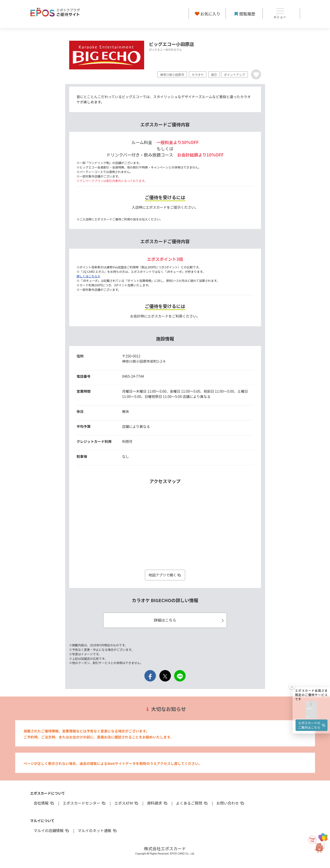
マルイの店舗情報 (52, 830)
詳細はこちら (189, 620)
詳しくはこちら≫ (89, 276)
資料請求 (157, 803)
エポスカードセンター (84, 803)
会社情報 (44, 803)
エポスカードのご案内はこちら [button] (312, 686)
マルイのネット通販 (98, 830)
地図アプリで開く (165, 575)
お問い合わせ (231, 803)
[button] (311, 670)
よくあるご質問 (192, 803)
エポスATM (127, 803)
